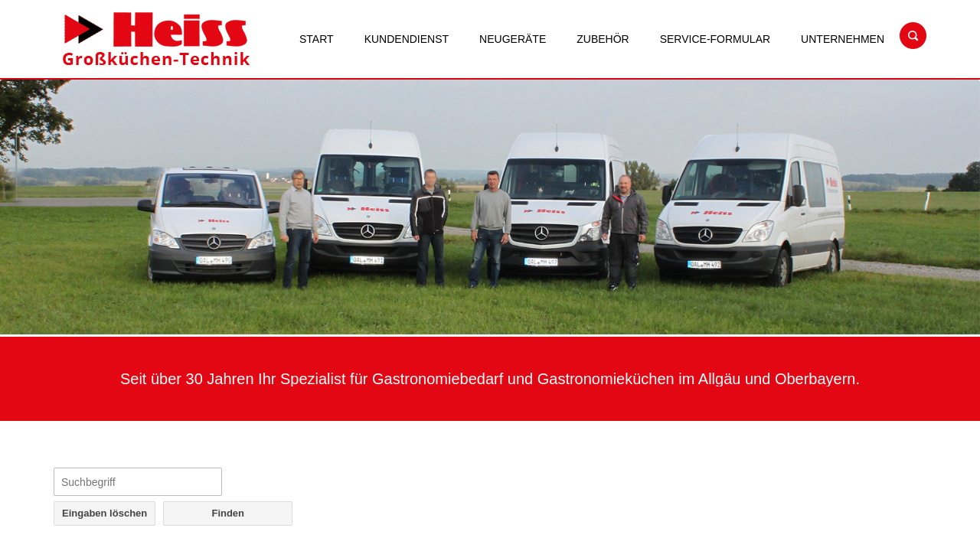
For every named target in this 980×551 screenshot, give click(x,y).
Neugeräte (513, 39)
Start (317, 39)
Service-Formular (715, 39)
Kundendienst (407, 39)
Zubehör (603, 39)
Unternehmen (843, 39)
